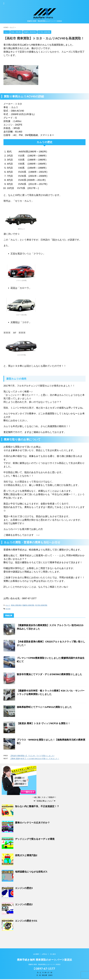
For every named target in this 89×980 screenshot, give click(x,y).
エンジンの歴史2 (24, 904)
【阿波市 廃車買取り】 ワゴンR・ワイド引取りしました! (32, 756)
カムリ (8, 605)
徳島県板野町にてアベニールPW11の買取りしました (44, 707)
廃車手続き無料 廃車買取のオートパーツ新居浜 (44, 960)
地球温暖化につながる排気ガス (31, 872)
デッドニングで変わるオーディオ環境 (35, 839)
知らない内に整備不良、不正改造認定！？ (37, 806)
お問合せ (44, 955)
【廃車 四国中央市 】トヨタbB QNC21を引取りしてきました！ (35, 759)
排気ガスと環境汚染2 (26, 855)
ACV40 (8, 609)
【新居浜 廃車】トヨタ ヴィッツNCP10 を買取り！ (44, 723)
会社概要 (36, 955)
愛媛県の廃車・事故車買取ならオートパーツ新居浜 (44, 965)
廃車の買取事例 (16, 605)
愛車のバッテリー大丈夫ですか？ (32, 823)
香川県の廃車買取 (41, 605)
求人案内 (53, 955)
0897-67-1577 (44, 969)
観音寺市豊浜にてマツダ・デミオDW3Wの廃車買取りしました (49, 674)
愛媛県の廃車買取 (28, 605)
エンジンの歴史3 (24, 888)
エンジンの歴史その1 (26, 921)
